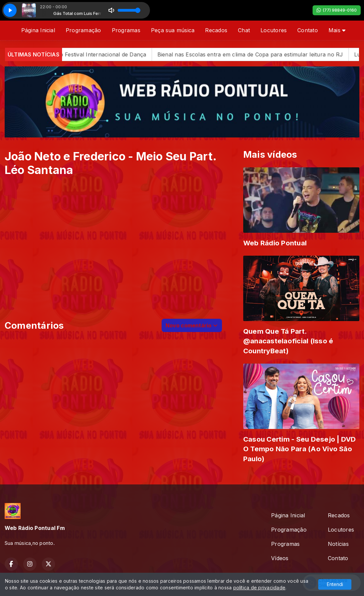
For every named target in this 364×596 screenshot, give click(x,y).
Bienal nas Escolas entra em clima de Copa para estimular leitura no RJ (262, 54)
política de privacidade (259, 588)
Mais (337, 30)
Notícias (338, 544)
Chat (244, 30)
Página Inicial (38, 30)
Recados (216, 30)
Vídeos (280, 558)
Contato (308, 30)
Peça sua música (173, 30)
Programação (83, 30)
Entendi (335, 584)
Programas (126, 30)
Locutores (274, 30)
